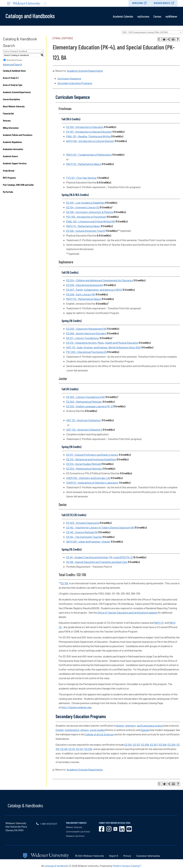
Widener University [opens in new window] (74, 827)
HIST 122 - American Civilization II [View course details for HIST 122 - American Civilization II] (84, 430)
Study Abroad (9, 171)
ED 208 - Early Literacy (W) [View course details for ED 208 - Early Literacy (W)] (81, 294)
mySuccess (143, 16)
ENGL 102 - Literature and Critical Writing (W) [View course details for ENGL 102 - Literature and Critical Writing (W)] (91, 221)
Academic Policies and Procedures (18, 135)
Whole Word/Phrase (14, 60)
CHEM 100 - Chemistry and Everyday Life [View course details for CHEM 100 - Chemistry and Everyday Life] (88, 478)
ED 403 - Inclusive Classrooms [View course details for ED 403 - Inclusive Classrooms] (83, 523)
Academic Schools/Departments (17, 92)
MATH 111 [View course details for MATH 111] (159, 623)
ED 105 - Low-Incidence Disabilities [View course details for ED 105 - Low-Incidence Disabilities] (85, 203)
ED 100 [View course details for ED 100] (128, 745)
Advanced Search (12, 64)
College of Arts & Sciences (99, 734)
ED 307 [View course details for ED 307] (154, 745)
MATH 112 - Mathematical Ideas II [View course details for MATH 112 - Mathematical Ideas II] (84, 164)
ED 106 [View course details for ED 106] (64, 583)
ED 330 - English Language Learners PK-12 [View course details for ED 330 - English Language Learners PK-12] (90, 406)
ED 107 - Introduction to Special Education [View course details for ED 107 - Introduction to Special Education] (89, 132)
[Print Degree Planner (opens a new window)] (160, 39)
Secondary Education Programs (75, 83)
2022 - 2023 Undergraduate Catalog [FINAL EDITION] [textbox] (145, 32)
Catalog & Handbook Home (14, 71)
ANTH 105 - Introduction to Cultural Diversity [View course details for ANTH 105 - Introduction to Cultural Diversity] (90, 141)
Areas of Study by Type (13, 85)
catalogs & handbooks (57, 866)
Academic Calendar (123, 16)
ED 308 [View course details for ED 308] (163, 745)
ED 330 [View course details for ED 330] (88, 749)
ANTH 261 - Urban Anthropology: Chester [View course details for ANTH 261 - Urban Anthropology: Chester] (88, 541)
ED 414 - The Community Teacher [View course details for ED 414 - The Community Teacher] (84, 537)
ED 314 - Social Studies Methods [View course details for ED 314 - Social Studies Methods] (84, 464)
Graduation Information (13, 149)
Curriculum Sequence (69, 78)
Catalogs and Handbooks (30, 16)
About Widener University (14, 106)
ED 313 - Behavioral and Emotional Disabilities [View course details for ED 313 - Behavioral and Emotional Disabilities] (91, 459)
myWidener (171, 16)
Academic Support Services (15, 163)
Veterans (7, 120)
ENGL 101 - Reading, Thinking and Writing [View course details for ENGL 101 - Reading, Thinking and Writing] (88, 136)
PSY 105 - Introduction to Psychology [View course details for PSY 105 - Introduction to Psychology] (86, 217)
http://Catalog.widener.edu (76, 707)
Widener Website (162, 3)
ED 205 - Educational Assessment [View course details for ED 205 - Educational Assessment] (85, 285)
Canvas (157, 16)
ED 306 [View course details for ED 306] (145, 745)
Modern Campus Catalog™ (127, 866)
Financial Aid (8, 113)
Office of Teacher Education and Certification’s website (127, 613)
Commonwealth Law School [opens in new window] (78, 832)
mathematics (72, 730)
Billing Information (11, 128)
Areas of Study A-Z (11, 78)
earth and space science (150, 726)
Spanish (145, 730)
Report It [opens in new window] (114, 856)
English (60, 730)
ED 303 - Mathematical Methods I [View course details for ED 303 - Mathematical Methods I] (84, 402)
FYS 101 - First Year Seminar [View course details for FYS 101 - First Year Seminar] (82, 178)
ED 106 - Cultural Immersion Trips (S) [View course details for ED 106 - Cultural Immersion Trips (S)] (86, 231)
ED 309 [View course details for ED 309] (171, 745)
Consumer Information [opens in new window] (148, 856)
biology (120, 726)
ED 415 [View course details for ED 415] (64, 749)
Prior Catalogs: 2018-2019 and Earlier (18, 185)
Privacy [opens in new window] (127, 856)
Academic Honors (10, 156)
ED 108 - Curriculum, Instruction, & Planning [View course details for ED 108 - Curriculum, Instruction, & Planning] (90, 212)
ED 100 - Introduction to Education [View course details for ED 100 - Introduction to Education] (85, 127)
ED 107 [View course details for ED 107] (136, 745)
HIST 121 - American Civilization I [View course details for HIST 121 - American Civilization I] (84, 420)
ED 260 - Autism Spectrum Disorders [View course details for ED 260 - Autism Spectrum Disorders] (86, 333)
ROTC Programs (9, 178)
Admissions (138, 3)
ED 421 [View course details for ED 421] (80, 749)
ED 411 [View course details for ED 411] (72, 749)
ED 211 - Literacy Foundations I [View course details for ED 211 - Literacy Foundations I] (83, 338)
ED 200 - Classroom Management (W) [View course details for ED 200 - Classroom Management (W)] (86, 329)
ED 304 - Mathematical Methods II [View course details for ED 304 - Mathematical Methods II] (84, 469)
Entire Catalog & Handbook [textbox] (16, 51)
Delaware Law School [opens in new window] (75, 836)
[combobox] (152, 32)
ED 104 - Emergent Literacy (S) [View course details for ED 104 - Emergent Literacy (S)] (83, 207)
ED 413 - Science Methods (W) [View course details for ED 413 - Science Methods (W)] (82, 532)
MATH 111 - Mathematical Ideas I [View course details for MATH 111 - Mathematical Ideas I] (83, 226)
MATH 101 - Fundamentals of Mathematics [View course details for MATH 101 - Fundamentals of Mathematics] (89, 155)
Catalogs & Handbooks (25, 805)
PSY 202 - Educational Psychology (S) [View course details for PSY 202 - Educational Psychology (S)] (86, 352)
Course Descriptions (11, 99)
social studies (97, 730)
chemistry (130, 726)
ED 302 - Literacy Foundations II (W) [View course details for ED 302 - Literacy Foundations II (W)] (86, 397)
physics (85, 730)
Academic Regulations (12, 142)
